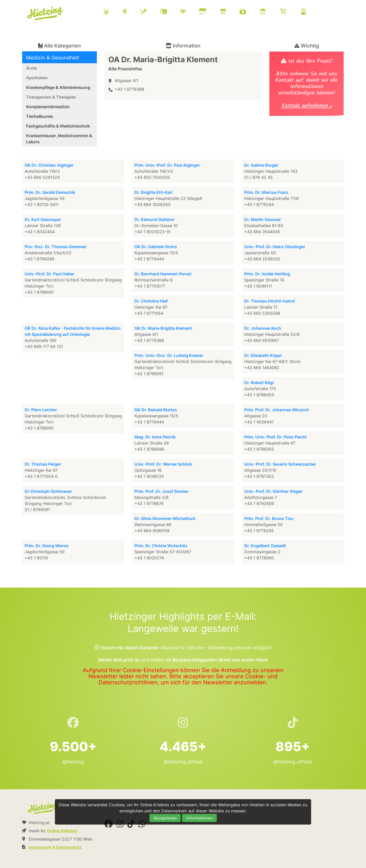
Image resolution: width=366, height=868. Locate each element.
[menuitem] (211, 12)
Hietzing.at (45, 13)
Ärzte (32, 68)
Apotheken (37, 78)
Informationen (199, 818)
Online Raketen (62, 831)
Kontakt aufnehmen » (307, 106)
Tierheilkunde (40, 116)
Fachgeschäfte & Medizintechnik (58, 126)
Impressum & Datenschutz (55, 847)
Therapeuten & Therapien (51, 97)
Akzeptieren (165, 818)
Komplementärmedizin (48, 107)
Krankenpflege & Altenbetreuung (58, 87)
